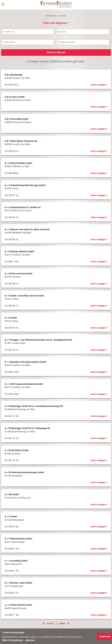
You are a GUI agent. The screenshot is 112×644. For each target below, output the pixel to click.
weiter (65, 623)
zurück (48, 623)
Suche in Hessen (56, 52)
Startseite (51, 16)
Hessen (63, 16)
